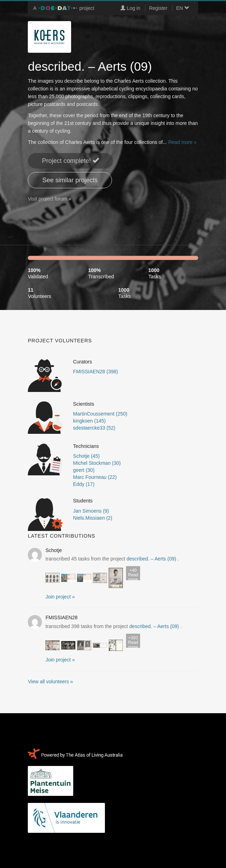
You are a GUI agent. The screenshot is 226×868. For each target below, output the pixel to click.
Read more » (183, 142)
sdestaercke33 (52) (94, 428)
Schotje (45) (86, 456)
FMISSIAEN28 (61, 617)
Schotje (54, 550)
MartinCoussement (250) (100, 414)
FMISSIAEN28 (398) (96, 372)
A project (64, 8)
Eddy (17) (84, 484)
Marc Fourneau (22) (95, 477)
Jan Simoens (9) (91, 511)
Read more (133, 574)
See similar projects (70, 180)
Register (158, 8)
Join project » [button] (60, 597)
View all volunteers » (50, 682)
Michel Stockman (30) (97, 463)
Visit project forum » (49, 199)
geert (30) (84, 470)
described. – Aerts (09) (152, 559)
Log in (130, 8)
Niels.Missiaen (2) (93, 518)
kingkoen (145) (90, 421)
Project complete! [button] (70, 161)
